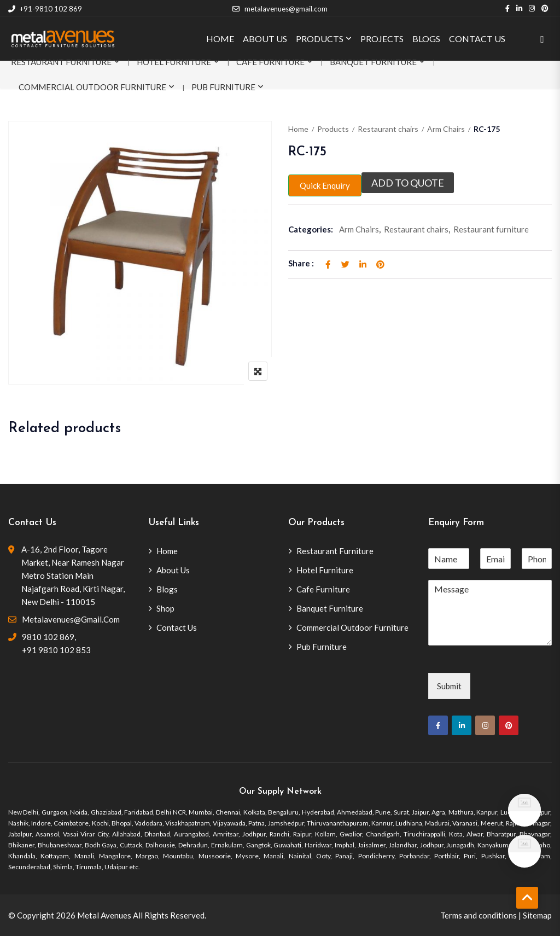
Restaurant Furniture (61, 62)
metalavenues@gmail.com (280, 9)
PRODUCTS (320, 39)
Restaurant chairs (388, 129)
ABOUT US (265, 39)
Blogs (167, 589)
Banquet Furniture (373, 62)
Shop (165, 608)
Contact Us (177, 627)
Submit (449, 686)
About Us (173, 570)
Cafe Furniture (270, 62)
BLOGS (426, 39)
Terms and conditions (479, 915)
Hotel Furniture (174, 62)
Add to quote (408, 183)
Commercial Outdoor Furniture (92, 87)
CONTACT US (477, 39)
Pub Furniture (223, 87)
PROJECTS (382, 39)
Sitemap (537, 915)
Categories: (311, 229)
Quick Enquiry (325, 185)
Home (298, 129)
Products (333, 129)
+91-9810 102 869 (45, 9)
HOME (220, 39)
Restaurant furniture (491, 229)
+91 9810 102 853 (56, 650)
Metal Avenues (104, 915)
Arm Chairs (446, 129)
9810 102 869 (48, 637)
